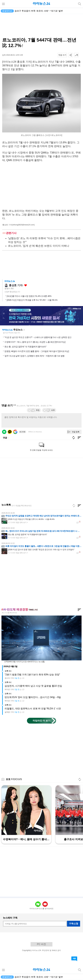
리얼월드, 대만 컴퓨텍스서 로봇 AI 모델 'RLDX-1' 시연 (33, 709)
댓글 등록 (76, 432)
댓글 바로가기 (74, 959)
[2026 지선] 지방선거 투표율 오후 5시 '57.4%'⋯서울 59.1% (32, 300)
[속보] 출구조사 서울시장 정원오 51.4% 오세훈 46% (29, 296)
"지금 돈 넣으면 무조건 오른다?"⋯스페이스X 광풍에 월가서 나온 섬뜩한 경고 (38, 337)
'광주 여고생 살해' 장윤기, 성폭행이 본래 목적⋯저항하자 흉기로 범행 (34, 356)
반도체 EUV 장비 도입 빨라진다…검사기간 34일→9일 (33, 697)
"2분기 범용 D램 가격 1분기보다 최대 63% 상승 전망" (32, 675)
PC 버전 (41, 944)
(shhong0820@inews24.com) (23, 225)
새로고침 (24, 330)
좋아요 (26, 285)
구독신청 (74, 924)
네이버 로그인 (4, 432)
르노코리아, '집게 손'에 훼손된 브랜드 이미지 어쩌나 (39, 246)
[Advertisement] (41, 26)
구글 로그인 (15, 432)
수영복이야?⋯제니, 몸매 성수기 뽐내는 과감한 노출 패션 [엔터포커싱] (35, 342)
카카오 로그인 (10, 432)
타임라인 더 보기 (42, 721)
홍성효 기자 (16, 285)
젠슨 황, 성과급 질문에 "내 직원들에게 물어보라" (25, 347)
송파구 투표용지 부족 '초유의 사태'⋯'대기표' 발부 (39, 11)
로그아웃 (22, 432)
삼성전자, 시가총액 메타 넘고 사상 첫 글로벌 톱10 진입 (33, 686)
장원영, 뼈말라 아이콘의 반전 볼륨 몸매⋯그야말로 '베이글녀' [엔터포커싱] (37, 351)
